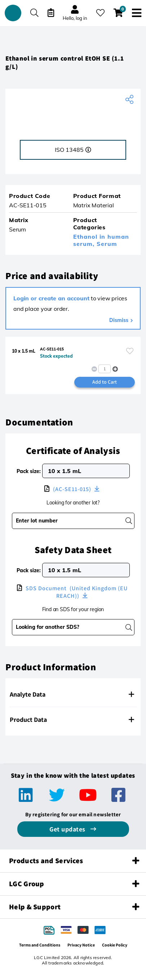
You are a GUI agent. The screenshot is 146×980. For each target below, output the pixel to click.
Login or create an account (51, 298)
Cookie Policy (115, 945)
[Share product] (130, 100)
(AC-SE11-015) (72, 489)
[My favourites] (100, 13)
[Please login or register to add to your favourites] (130, 351)
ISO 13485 (73, 150)
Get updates (68, 829)
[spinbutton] (105, 369)
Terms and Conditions (40, 945)
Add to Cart (105, 382)
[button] (115, 369)
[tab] (73, 694)
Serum (107, 244)
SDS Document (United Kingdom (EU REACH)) (76, 592)
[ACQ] (73, 116)
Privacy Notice (81, 945)
